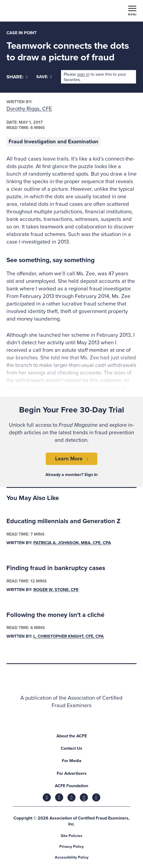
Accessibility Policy (72, 857)
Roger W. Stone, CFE (56, 590)
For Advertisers (72, 773)
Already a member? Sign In (71, 475)
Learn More (69, 459)
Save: (44, 77)
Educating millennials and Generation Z (63, 521)
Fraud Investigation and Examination (53, 142)
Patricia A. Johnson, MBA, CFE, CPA (72, 543)
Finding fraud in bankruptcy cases (56, 568)
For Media (72, 761)
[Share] (17, 77)
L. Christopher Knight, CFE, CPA (69, 637)
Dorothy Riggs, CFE (29, 109)
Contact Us (71, 748)
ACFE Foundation (71, 786)
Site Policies (71, 836)
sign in (83, 74)
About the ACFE (72, 736)
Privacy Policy (71, 847)
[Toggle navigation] (132, 10)
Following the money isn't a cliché (55, 615)
